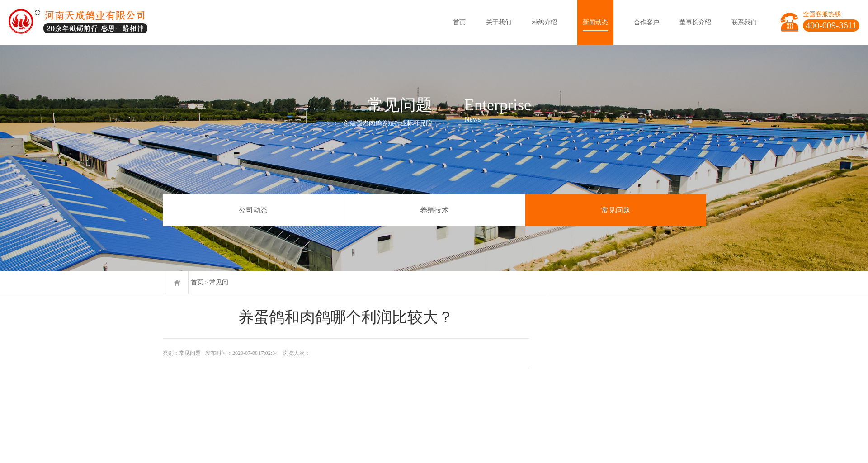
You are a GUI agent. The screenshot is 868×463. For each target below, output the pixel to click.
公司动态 (253, 210)
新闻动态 (595, 22)
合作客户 (646, 22)
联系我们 (744, 22)
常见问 (219, 282)
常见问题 (616, 210)
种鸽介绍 (544, 22)
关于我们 (499, 22)
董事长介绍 (695, 22)
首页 (459, 22)
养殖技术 (434, 210)
